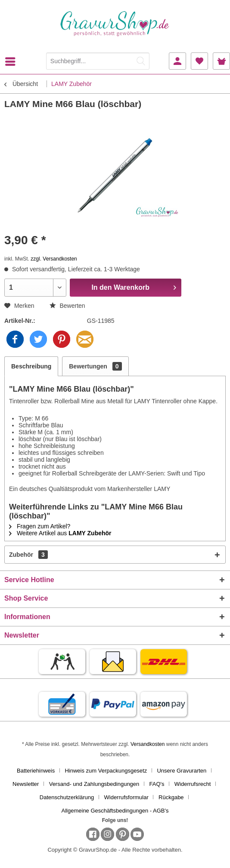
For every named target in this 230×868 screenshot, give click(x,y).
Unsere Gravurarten (182, 771)
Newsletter (26, 784)
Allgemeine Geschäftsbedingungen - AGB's (115, 811)
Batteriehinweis (36, 771)
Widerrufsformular (126, 797)
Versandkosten (148, 744)
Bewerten (67, 306)
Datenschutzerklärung (67, 797)
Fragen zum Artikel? (40, 526)
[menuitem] (12, 61)
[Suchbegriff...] (98, 61)
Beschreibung (31, 366)
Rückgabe (171, 797)
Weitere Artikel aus (60, 533)
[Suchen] (141, 61)
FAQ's (157, 784)
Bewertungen (95, 366)
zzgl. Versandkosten (54, 259)
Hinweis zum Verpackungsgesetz (106, 771)
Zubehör (28, 555)
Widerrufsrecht (193, 784)
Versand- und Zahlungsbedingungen (94, 784)
